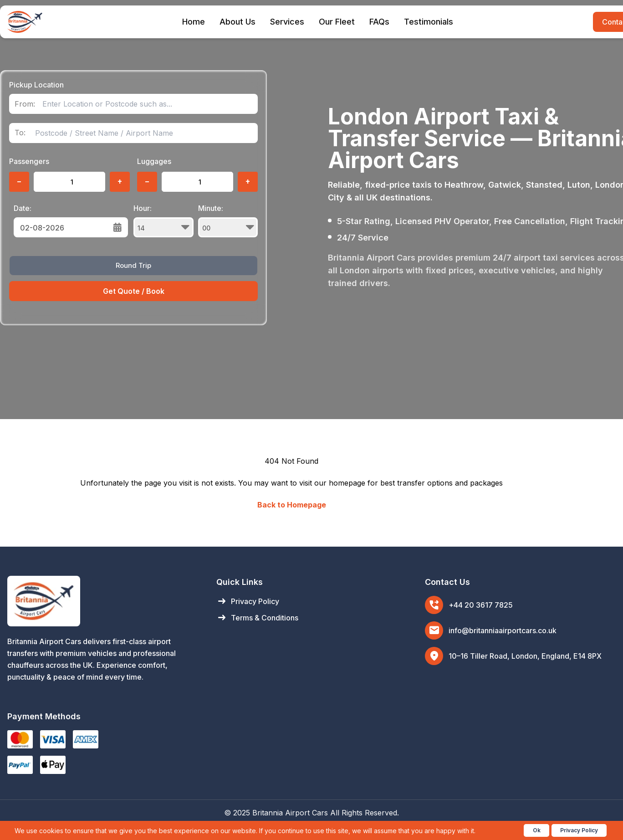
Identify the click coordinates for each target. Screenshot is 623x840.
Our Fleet (337, 22)
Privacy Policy (248, 601)
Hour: (163, 220)
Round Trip (133, 265)
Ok (537, 830)
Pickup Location (36, 85)
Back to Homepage (292, 505)
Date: (23, 208)
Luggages (154, 161)
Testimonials (429, 22)
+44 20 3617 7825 (481, 605)
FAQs (379, 22)
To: (20, 133)
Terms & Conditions (257, 618)
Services (287, 22)
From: (25, 104)
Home (194, 22)
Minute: (228, 220)
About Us (237, 22)
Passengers (29, 161)
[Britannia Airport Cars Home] (103, 601)
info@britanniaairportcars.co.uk (503, 630)
